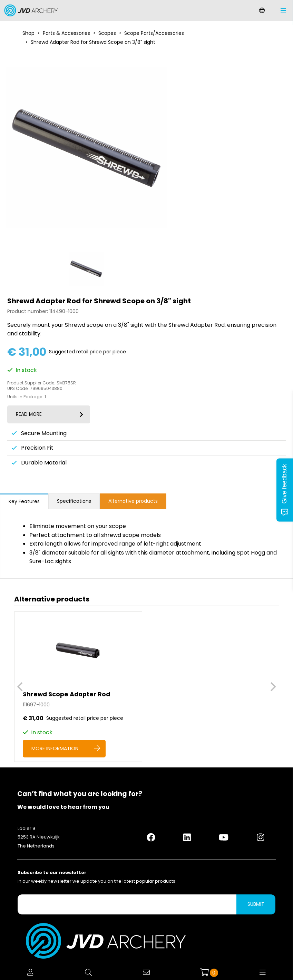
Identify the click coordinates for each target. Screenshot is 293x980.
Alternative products (133, 501)
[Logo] (29, 10)
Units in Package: (25, 397)
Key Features (24, 501)
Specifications (74, 501)
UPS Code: (18, 389)
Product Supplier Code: (31, 383)
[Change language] (262, 10)
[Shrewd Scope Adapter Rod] (78, 687)
